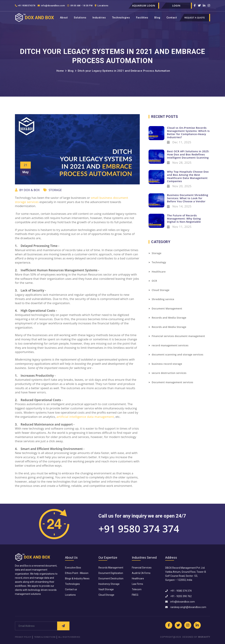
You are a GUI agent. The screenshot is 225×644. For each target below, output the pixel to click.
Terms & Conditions (47, 637)
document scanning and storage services (178, 354)
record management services (170, 345)
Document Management (167, 308)
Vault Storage (106, 589)
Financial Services (142, 568)
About (64, 18)
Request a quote (195, 18)
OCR (154, 281)
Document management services (172, 382)
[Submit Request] (63, 626)
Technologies (121, 18)
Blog (157, 18)
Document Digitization (111, 573)
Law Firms (137, 584)
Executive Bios (73, 568)
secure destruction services (169, 373)
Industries (99, 18)
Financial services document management (178, 336)
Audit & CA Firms (141, 573)
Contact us (71, 589)
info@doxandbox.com (57, 6)
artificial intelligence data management (85, 417)
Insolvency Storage (109, 584)
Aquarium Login (144, 6)
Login (176, 6)
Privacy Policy (24, 637)
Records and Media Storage (169, 318)
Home (60, 71)
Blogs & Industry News (77, 578)
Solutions (80, 18)
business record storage (167, 364)
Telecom (137, 589)
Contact (172, 18)
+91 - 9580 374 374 (178, 591)
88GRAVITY (204, 637)
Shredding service (163, 299)
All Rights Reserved (74, 637)
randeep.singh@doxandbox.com (186, 607)
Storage (157, 253)
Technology (159, 262)
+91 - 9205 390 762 (178, 596)
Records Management (111, 568)
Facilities (142, 18)
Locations (115, 6)
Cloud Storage (161, 290)
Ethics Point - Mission (77, 573)
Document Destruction (111, 578)
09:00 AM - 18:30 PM (90, 6)
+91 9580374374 (27, 6)
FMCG (135, 595)
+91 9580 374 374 (139, 529)
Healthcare (159, 272)
